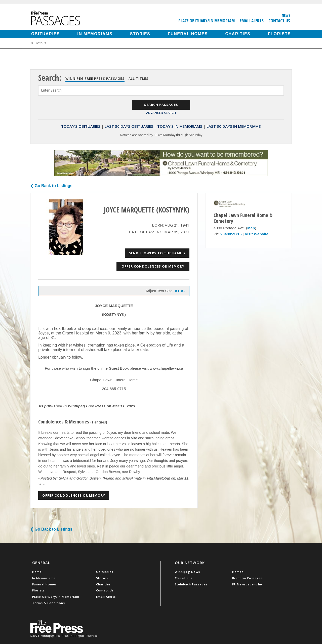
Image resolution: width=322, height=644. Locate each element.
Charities (238, 34)
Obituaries (46, 34)
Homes (238, 572)
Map (251, 228)
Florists (279, 34)
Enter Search (51, 90)
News (286, 15)
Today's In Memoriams (180, 126)
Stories (140, 34)
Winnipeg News (187, 572)
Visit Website (257, 234)
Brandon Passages (247, 578)
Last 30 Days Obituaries (129, 126)
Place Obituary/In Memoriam (207, 21)
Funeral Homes (188, 34)
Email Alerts (252, 21)
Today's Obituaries (81, 126)
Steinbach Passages (191, 584)
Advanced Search (161, 113)
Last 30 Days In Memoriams (234, 126)
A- (183, 291)
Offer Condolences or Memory (153, 266)
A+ (177, 291)
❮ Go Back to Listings (51, 186)
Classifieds (184, 578)
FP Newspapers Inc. (248, 584)
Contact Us (279, 21)
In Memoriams (95, 34)
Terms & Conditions (49, 603)
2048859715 (231, 234)
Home (37, 572)
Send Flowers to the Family (157, 253)
